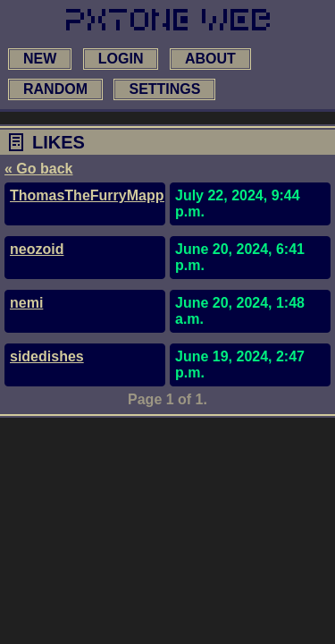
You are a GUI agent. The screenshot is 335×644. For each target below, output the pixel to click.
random (55, 89)
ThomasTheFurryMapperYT (103, 195)
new (40, 59)
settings (164, 89)
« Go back (38, 169)
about (210, 59)
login (121, 59)
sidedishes (47, 356)
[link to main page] (168, 20)
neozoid (37, 249)
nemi (26, 303)
